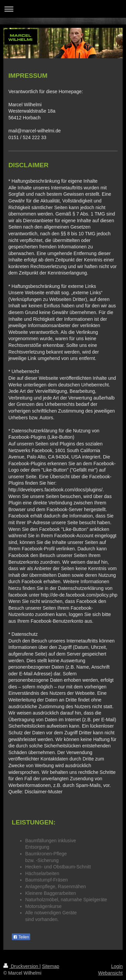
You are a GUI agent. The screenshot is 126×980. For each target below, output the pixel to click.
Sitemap (51, 966)
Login (117, 966)
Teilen (21, 937)
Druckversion (21, 966)
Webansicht (110, 973)
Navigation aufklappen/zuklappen (63, 9)
